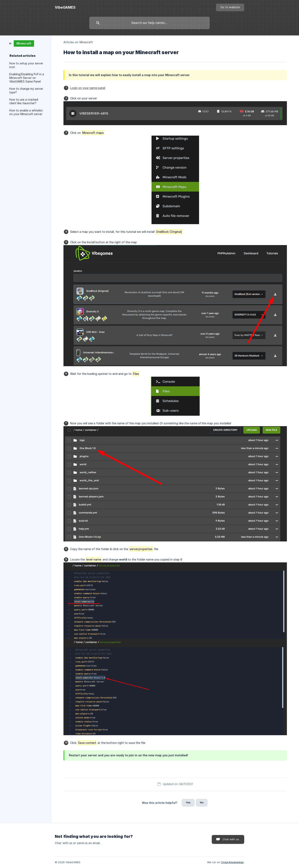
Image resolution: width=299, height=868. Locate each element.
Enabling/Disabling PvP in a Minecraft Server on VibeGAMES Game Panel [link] (27, 78)
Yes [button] (188, 802)
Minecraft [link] (86, 42)
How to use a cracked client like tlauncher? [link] (24, 101)
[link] (22, 43)
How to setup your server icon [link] (26, 65)
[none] (65, 7)
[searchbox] (149, 23)
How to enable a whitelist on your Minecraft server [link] (26, 112)
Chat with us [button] (231, 839)
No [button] (202, 802)
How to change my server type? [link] (26, 91)
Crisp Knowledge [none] (232, 862)
